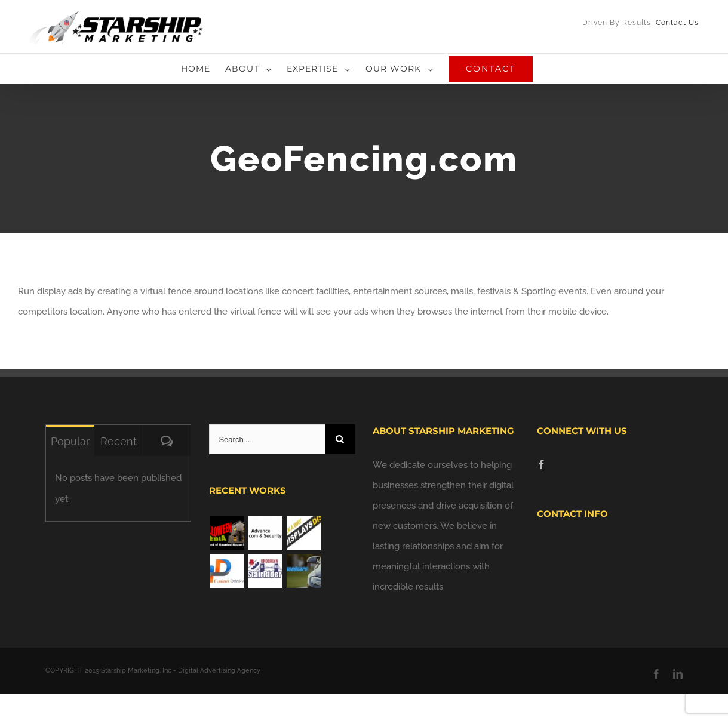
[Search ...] (267, 439)
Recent (119, 441)
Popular (70, 441)
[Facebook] (542, 464)
